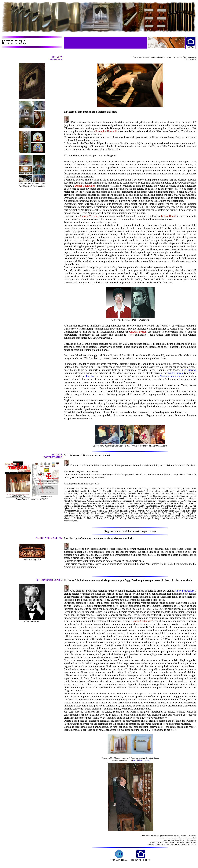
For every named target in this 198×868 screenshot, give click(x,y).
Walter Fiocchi (176, 373)
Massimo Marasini (170, 376)
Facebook (91, 376)
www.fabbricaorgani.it (141, 760)
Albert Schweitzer (184, 591)
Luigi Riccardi (189, 370)
